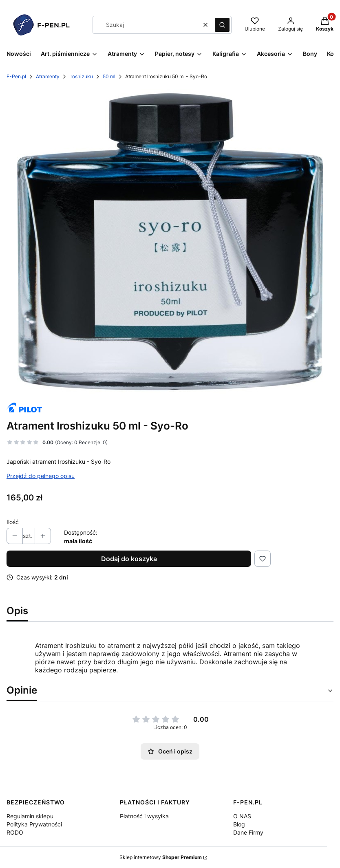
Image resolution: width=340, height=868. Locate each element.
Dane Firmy (248, 832)
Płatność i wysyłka (144, 816)
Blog (239, 824)
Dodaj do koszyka (129, 559)
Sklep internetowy (161, 857)
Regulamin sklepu (30, 816)
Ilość (13, 522)
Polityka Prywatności (34, 824)
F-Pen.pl (16, 76)
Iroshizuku (81, 76)
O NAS (242, 816)
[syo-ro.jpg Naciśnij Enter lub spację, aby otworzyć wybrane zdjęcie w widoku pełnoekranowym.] (170, 242)
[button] (222, 25)
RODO (15, 832)
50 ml (109, 76)
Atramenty (48, 76)
